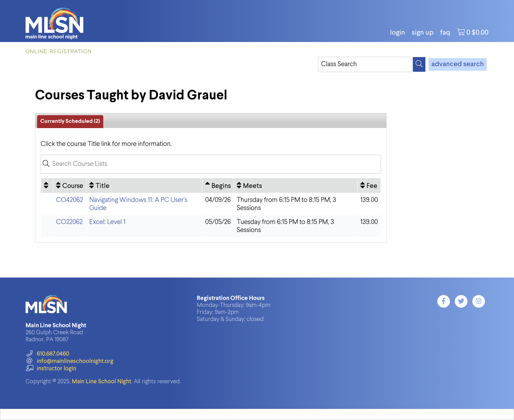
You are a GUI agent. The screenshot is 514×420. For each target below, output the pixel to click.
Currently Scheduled (70, 121)
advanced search (458, 64)
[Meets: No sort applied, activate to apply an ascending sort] (296, 185)
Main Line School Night (102, 382)
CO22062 (69, 222)
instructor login (51, 369)
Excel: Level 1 (107, 222)
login (398, 33)
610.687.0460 (47, 354)
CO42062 (70, 200)
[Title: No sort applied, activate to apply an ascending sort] (144, 185)
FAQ (445, 33)
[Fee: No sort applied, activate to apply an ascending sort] (369, 185)
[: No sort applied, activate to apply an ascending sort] (47, 185)
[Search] (419, 64)
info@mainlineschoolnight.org (69, 361)
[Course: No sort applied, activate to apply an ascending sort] (70, 185)
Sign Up (423, 33)
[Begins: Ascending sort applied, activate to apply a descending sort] (218, 185)
